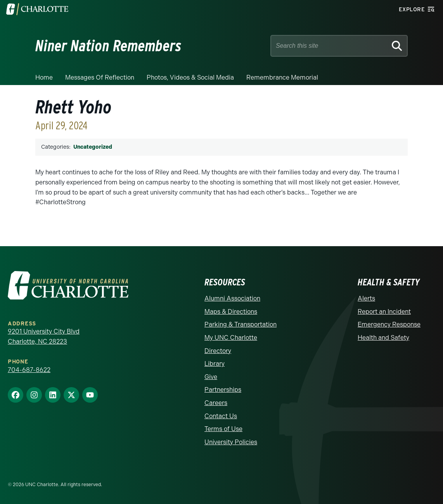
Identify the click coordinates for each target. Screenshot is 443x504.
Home (44, 77)
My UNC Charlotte (231, 338)
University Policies (231, 442)
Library (215, 364)
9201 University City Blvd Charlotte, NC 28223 (44, 336)
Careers (216, 403)
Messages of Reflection (100, 77)
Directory (218, 351)
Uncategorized (93, 147)
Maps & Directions (231, 312)
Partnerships (223, 390)
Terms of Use (223, 429)
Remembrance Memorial (282, 77)
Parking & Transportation (241, 324)
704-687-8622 (29, 370)
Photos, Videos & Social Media (190, 77)
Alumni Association (232, 298)
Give (211, 377)
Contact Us (221, 416)
